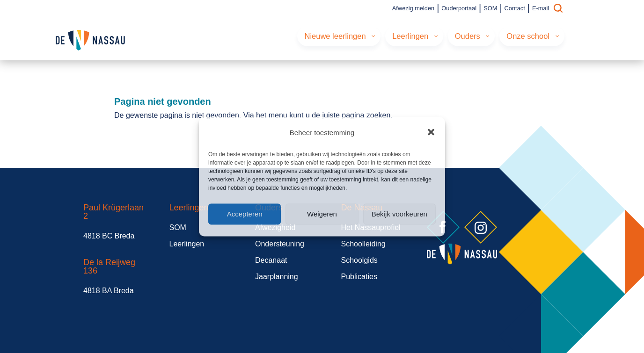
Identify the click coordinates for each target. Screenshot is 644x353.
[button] (431, 132)
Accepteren (245, 214)
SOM (490, 8)
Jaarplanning (277, 277)
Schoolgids (359, 260)
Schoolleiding (363, 244)
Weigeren (322, 214)
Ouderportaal (459, 8)
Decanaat (271, 260)
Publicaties (359, 277)
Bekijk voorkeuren (399, 214)
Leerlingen (187, 244)
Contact (515, 8)
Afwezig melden (413, 8)
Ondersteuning (280, 244)
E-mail (541, 8)
